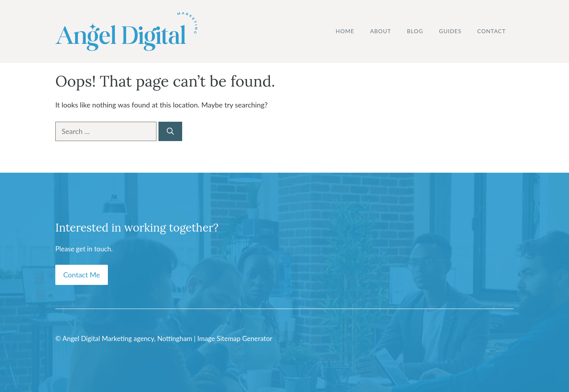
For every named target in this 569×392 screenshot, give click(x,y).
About (381, 31)
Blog (415, 31)
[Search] (170, 131)
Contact (492, 31)
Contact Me (82, 275)
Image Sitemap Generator (235, 338)
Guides (450, 31)
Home (345, 31)
